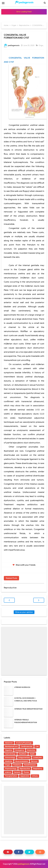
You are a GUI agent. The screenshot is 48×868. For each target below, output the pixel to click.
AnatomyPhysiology (24, 743)
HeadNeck (23, 754)
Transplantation (11, 776)
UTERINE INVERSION (22, 687)
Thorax (26, 772)
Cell (37, 746)
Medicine (9, 761)
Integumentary (24, 757)
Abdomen (9, 743)
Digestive (9, 750)
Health (32, 754)
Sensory (17, 772)
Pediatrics (17, 765)
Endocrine (31, 750)
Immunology (10, 757)
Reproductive (25, 769)
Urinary (35, 776)
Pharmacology (11, 769)
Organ (41, 45)
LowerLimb (37, 757)
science (8, 772)
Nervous (34, 761)
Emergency (20, 750)
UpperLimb (25, 776)
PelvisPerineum (30, 765)
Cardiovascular (27, 746)
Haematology (10, 754)
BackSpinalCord (11, 746)
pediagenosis (24, 864)
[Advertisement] (24, 651)
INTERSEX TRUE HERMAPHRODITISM (28, 709)
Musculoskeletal (22, 761)
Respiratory (38, 769)
